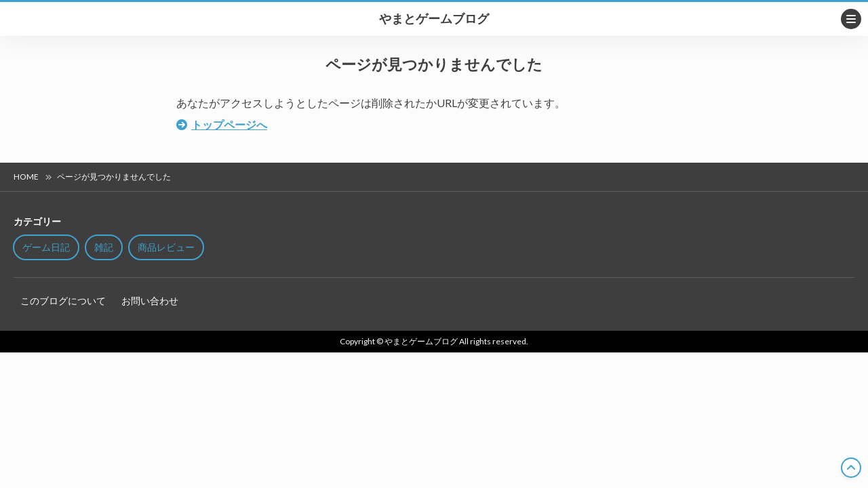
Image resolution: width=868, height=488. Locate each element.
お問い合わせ (150, 301)
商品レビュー (166, 247)
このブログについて (63, 301)
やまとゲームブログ (434, 19)
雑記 (104, 247)
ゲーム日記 (46, 247)
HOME (26, 177)
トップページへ (229, 124)
